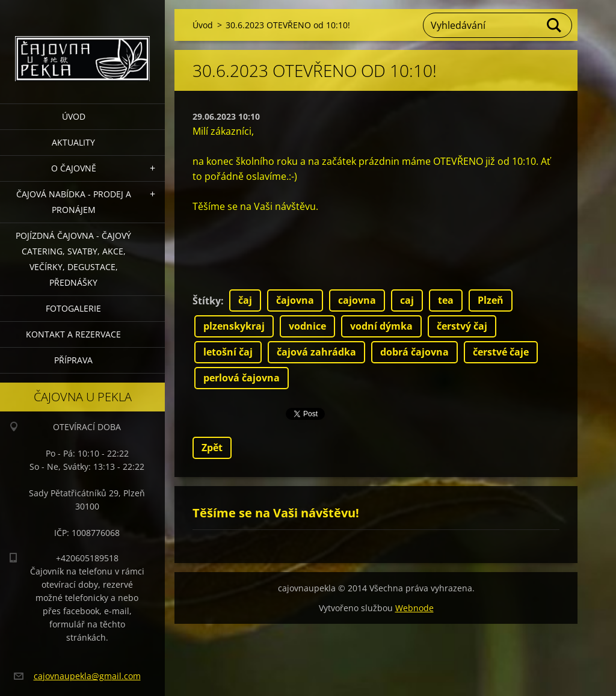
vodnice (307, 326)
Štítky (207, 301)
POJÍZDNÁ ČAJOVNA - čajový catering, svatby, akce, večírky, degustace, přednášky (73, 259)
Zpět (212, 448)
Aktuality (73, 142)
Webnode (414, 608)
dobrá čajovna (414, 352)
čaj (245, 300)
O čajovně (74, 168)
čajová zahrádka (316, 352)
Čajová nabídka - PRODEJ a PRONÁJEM (74, 202)
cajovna (357, 300)
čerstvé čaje (501, 352)
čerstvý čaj (462, 326)
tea (446, 300)
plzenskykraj (234, 326)
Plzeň (491, 300)
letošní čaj (228, 352)
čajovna (295, 300)
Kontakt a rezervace (73, 334)
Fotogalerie (73, 308)
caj (407, 300)
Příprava (73, 360)
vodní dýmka (381, 326)
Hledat (555, 25)
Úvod (74, 116)
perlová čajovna (242, 378)
